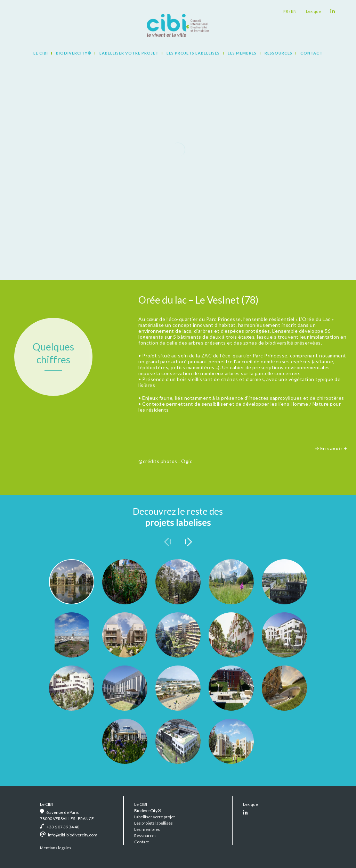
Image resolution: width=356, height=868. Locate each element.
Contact (311, 53)
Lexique (313, 11)
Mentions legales (56, 848)
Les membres (242, 53)
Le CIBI (41, 53)
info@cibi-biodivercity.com (73, 835)
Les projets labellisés (193, 53)
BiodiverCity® (74, 53)
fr (286, 11)
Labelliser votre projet (129, 53)
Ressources (278, 53)
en (294, 11)
